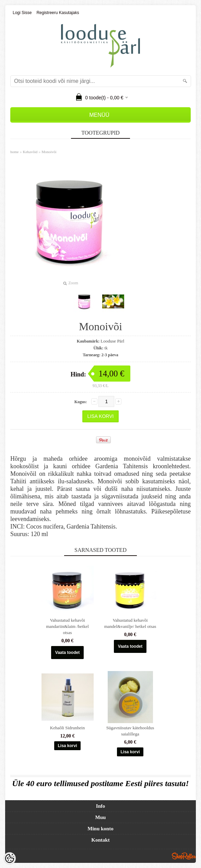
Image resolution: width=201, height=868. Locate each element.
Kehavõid (30, 152)
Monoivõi (49, 152)
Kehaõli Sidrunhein (67, 728)
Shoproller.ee (184, 856)
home (14, 152)
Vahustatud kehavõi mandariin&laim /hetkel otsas (67, 626)
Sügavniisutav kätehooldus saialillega (130, 731)
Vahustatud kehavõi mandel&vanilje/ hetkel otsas (130, 623)
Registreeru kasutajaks (58, 13)
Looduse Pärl (112, 341)
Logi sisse (22, 13)
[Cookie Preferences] (10, 858)
